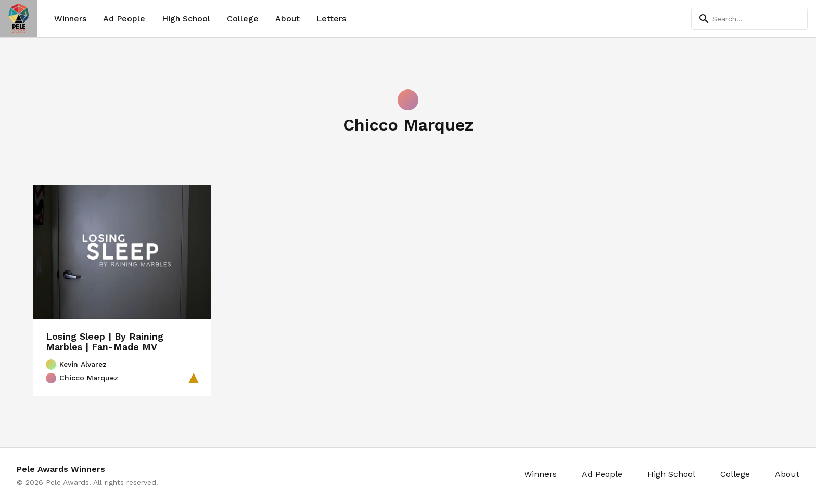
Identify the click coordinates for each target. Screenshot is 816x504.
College (243, 18)
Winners (70, 18)
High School (186, 18)
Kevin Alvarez (76, 365)
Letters (331, 18)
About (288, 18)
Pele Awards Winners (61, 469)
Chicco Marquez (82, 378)
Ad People (124, 18)
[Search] (749, 19)
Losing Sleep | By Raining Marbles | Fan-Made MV (105, 342)
